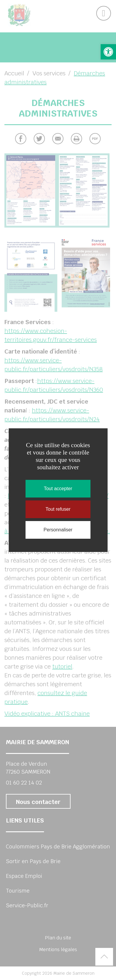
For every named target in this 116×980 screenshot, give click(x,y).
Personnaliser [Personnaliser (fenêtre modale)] (58, 530)
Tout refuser (58, 509)
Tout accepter (58, 489)
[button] (108, 52)
